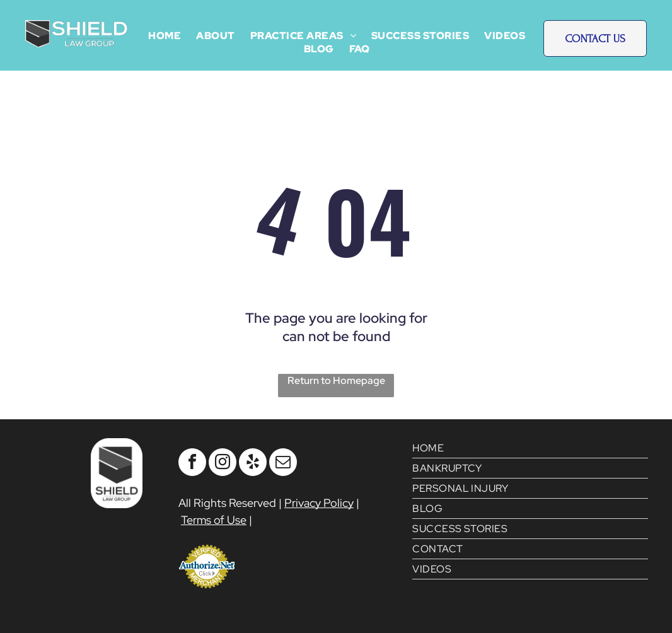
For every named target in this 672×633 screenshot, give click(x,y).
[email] (283, 464)
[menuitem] (165, 36)
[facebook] (192, 464)
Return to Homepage (336, 380)
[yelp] (253, 464)
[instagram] (223, 464)
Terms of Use (214, 520)
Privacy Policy (319, 503)
